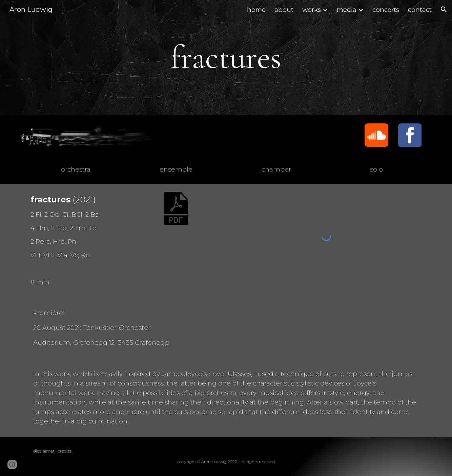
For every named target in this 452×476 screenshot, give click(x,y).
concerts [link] (386, 10)
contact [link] (420, 10)
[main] (226, 58)
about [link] (284, 10)
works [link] (312, 10)
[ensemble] (176, 170)
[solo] (376, 170)
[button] (444, 9)
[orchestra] (76, 170)
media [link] (347, 10)
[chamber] (276, 170)
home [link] (256, 10)
